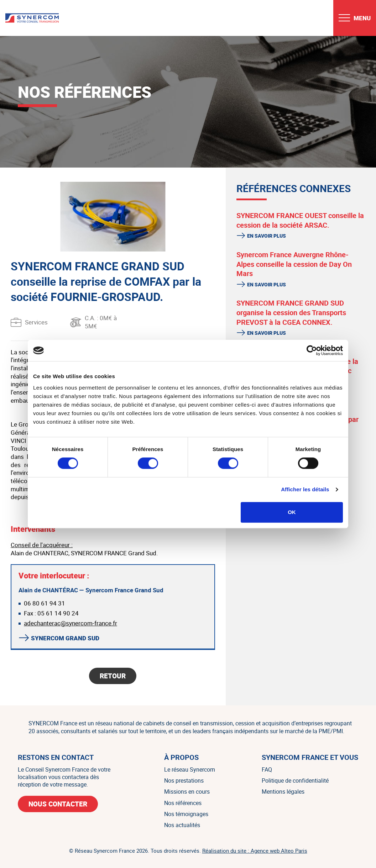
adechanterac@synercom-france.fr (70, 623)
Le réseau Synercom (190, 769)
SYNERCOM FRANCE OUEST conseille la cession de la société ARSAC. (300, 220)
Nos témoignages (186, 814)
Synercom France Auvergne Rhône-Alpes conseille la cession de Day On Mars (294, 264)
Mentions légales (283, 792)
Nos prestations (184, 780)
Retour (113, 676)
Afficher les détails (305, 489)
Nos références (183, 803)
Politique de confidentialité (295, 780)
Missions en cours (187, 792)
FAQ (267, 769)
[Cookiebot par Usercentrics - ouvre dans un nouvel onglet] (312, 350)
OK (292, 512)
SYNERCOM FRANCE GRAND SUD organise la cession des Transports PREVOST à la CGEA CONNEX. (291, 312)
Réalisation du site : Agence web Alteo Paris (255, 851)
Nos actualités (182, 825)
